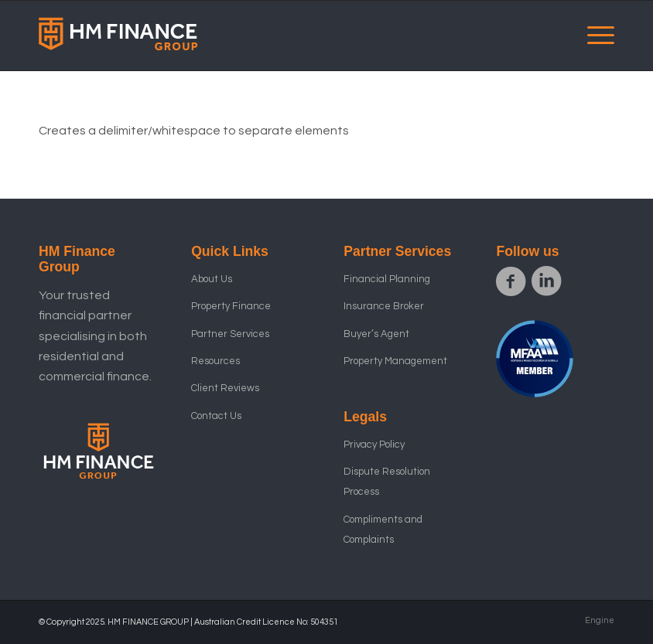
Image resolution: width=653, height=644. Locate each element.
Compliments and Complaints (383, 530)
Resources (215, 361)
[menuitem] (593, 36)
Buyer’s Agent (376, 334)
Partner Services (230, 334)
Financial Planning (387, 279)
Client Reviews (225, 388)
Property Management (395, 361)
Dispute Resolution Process (387, 482)
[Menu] (593, 36)
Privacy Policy (374, 445)
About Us (212, 279)
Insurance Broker (384, 306)
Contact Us (216, 416)
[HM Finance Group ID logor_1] (119, 36)
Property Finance (231, 306)
